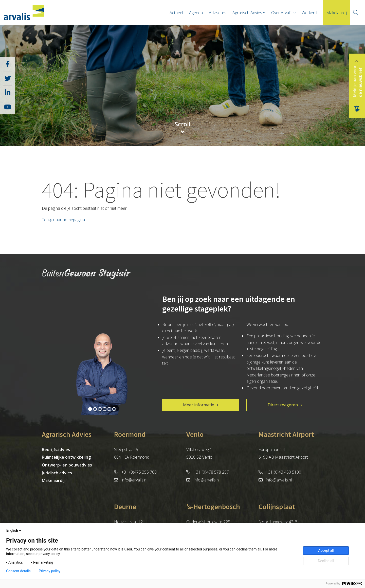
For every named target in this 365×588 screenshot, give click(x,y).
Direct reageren (283, 405)
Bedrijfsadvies (56, 449)
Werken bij (311, 13)
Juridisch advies (57, 473)
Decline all (326, 561)
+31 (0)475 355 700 (135, 472)
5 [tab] (109, 409)
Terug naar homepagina (63, 220)
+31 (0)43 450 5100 (280, 472)
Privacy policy (50, 571)
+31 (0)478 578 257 (208, 472)
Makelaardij (337, 13)
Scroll (183, 125)
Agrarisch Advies (247, 13)
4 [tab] (105, 409)
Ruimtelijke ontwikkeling (66, 457)
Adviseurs (218, 13)
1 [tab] (90, 409)
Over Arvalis (282, 13)
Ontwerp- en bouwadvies (67, 465)
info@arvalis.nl (131, 480)
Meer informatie (199, 405)
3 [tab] (100, 409)
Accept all (326, 550)
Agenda (196, 13)
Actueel (176, 13)
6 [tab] (114, 409)
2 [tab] (95, 409)
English (14, 530)
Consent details (18, 571)
